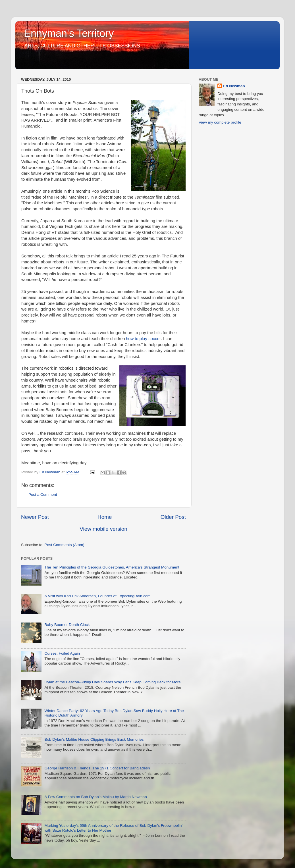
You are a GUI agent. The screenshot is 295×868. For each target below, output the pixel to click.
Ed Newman (234, 86)
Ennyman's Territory (69, 33)
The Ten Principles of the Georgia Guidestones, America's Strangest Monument (112, 567)
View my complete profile (220, 122)
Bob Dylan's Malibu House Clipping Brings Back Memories (94, 739)
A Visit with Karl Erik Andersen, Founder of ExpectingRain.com (97, 596)
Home (105, 517)
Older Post (173, 517)
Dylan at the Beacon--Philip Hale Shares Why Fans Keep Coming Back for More (112, 682)
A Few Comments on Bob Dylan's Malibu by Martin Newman (95, 797)
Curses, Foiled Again (62, 653)
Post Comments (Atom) (65, 545)
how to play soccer (143, 339)
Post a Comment (43, 495)
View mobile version (103, 529)
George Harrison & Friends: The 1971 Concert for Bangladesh (97, 768)
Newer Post (35, 517)
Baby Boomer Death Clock (67, 625)
